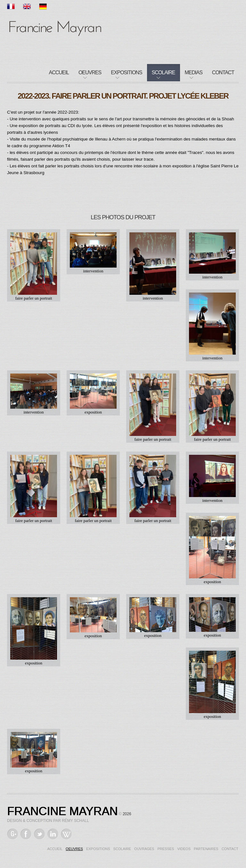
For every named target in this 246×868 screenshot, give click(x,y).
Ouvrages (144, 849)
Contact (223, 72)
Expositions (126, 72)
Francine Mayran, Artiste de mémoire (55, 27)
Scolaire (164, 72)
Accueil (59, 72)
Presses (166, 849)
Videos (184, 849)
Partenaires (206, 849)
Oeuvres (90, 72)
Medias (194, 72)
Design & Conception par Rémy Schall (48, 821)
